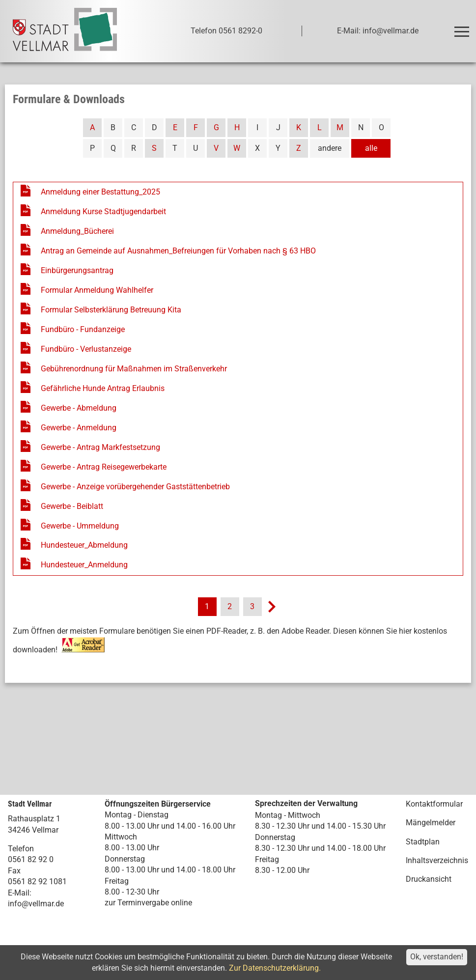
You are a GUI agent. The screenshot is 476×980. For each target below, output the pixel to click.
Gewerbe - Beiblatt (72, 506)
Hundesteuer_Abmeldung (84, 545)
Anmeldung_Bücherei (77, 231)
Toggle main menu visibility (463, 27)
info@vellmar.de (36, 904)
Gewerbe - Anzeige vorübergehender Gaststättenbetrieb (135, 487)
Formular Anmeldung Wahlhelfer (97, 290)
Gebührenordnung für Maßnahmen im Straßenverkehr (134, 369)
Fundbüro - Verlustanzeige (86, 349)
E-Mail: (20, 893)
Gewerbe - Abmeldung (79, 408)
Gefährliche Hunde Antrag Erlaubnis (103, 388)
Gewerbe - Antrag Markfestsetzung (100, 447)
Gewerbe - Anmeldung (79, 428)
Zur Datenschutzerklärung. (275, 968)
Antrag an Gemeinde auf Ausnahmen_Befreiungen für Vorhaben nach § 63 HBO (178, 251)
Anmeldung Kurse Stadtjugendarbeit (103, 211)
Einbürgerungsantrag (77, 270)
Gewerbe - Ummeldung (80, 526)
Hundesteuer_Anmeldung (84, 565)
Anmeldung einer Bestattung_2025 (100, 192)
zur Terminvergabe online (148, 903)
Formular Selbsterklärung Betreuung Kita (111, 310)
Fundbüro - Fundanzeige (83, 329)
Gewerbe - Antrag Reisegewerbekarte (104, 467)
